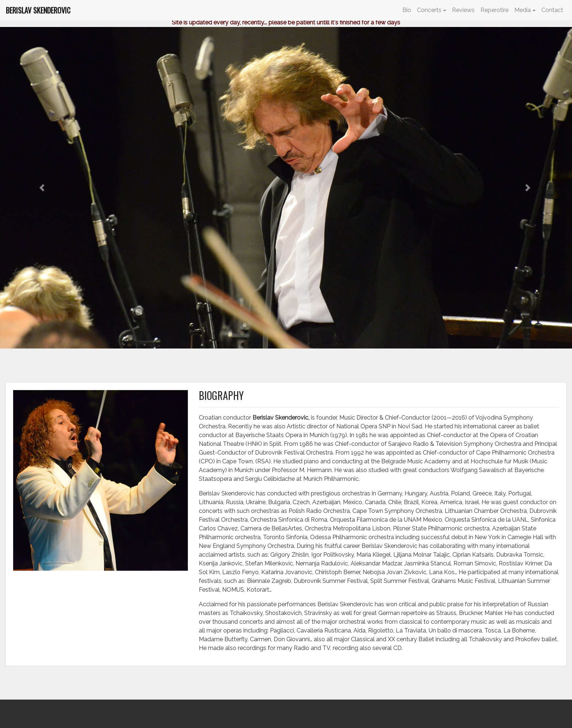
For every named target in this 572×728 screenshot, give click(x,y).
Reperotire (494, 10)
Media (523, 10)
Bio (407, 10)
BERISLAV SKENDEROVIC (38, 10)
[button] (43, 188)
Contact (552, 10)
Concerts (429, 10)
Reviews (463, 10)
